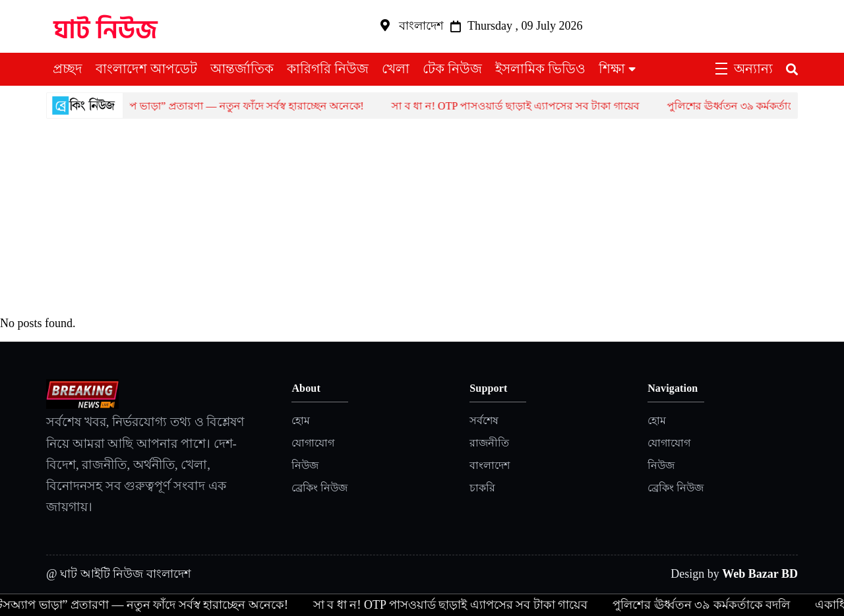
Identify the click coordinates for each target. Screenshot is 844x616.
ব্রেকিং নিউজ (319, 488)
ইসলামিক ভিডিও (540, 69)
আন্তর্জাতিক (242, 69)
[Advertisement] (422, 218)
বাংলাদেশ (490, 465)
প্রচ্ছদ (68, 69)
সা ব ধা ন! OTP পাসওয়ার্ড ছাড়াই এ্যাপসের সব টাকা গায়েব (525, 106)
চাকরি (482, 488)
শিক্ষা (612, 69)
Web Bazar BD (760, 574)
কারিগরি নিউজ (328, 69)
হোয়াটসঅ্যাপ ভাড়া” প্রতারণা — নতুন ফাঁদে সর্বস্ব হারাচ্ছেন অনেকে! (231, 106)
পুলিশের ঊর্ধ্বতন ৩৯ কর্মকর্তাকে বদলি (755, 106)
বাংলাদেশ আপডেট (146, 69)
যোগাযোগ (313, 443)
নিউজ (305, 465)
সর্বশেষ (484, 420)
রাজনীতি (489, 443)
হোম (301, 420)
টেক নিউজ (452, 69)
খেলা (396, 69)
